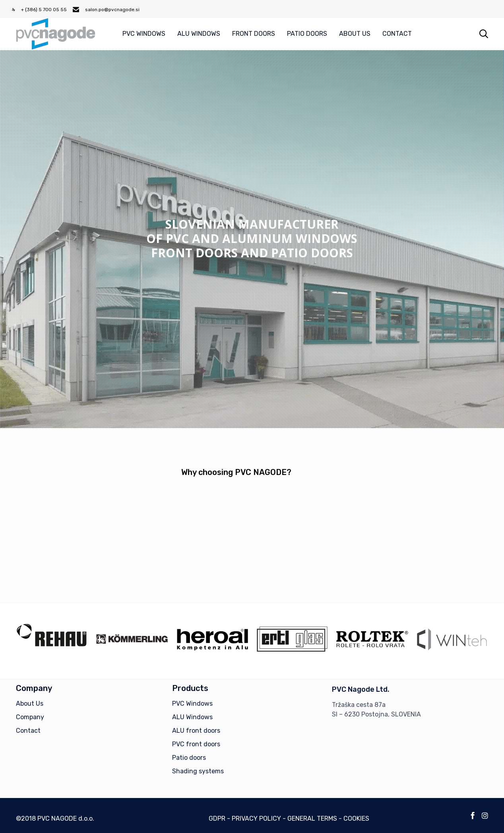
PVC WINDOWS (144, 34)
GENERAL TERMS (312, 818)
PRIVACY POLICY (256, 818)
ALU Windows (192, 717)
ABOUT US (355, 34)
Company (30, 717)
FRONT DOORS (254, 34)
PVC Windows (192, 704)
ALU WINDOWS (199, 34)
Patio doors (189, 758)
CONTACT (397, 34)
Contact (28, 731)
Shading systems (198, 771)
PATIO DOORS (307, 34)
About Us (30, 704)
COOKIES (356, 818)
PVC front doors (196, 744)
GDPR (217, 818)
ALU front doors (196, 731)
